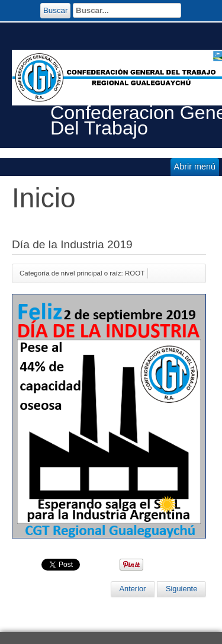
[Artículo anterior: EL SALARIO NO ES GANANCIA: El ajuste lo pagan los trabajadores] (133, 589)
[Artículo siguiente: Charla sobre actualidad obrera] (181, 589)
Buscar (55, 10)
